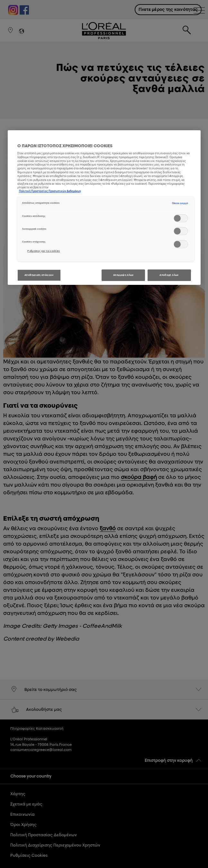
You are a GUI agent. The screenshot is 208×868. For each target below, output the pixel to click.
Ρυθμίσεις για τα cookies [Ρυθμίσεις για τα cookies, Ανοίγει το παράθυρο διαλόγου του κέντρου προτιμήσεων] (44, 251)
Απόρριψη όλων (123, 275)
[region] (104, 208)
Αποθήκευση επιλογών (39, 275)
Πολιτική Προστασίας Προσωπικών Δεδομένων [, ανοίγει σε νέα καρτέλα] (50, 191)
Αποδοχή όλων (169, 275)
